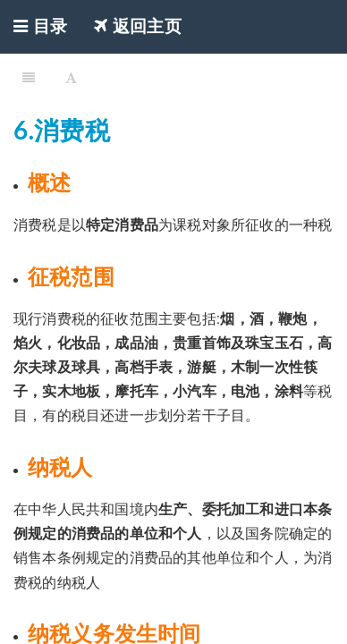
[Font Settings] (71, 76)
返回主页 (138, 26)
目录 (40, 26)
